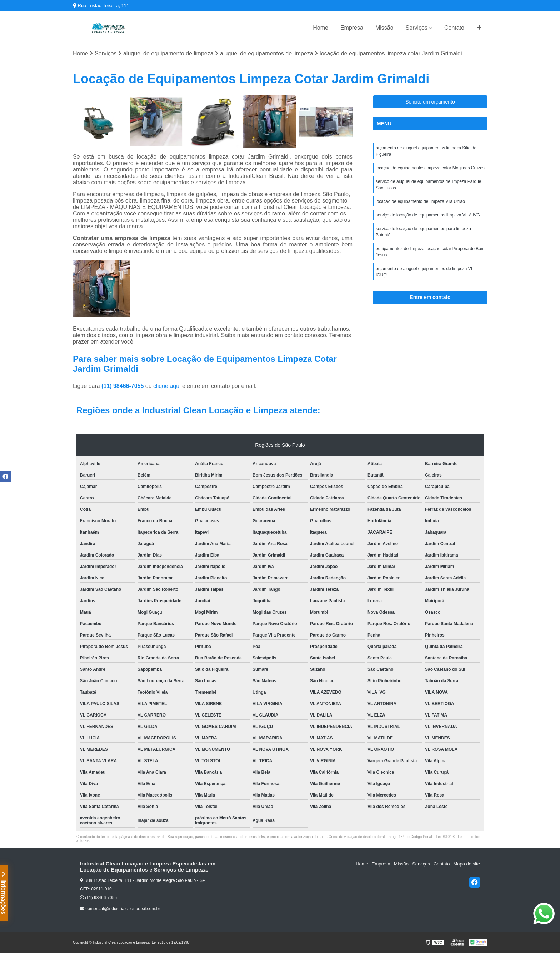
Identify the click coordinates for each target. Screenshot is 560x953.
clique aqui (167, 386)
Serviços (417, 28)
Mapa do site (466, 864)
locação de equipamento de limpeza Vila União (420, 201)
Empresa (352, 28)
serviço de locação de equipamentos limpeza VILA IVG (428, 215)
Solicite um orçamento (430, 102)
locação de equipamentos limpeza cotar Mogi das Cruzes (430, 168)
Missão (384, 28)
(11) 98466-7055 (123, 386)
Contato (454, 28)
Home (321, 28)
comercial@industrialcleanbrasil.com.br (120, 909)
